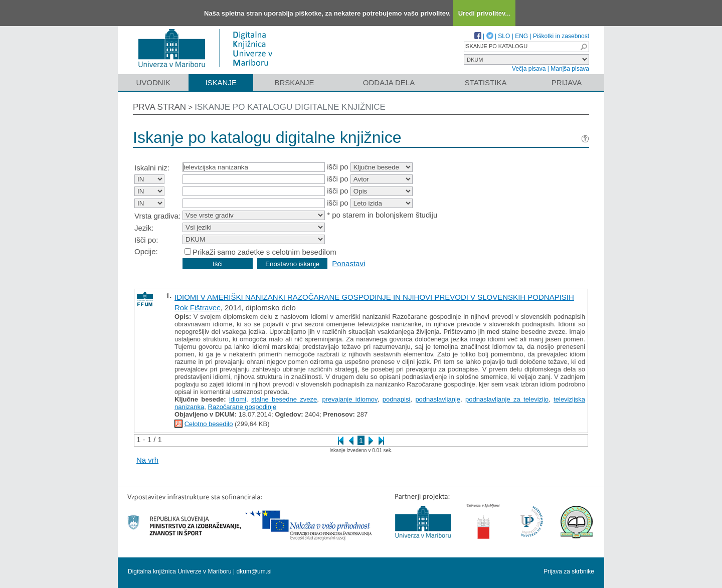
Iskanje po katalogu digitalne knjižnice (290, 107)
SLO (504, 36)
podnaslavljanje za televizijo (507, 399)
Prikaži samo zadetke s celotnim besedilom (264, 252)
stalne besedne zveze (284, 399)
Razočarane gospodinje (242, 407)
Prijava (567, 82)
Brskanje (294, 82)
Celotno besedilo (209, 424)
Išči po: (146, 240)
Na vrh (147, 460)
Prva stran (159, 107)
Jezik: (144, 228)
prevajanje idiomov (349, 399)
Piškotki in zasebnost (561, 36)
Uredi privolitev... (485, 13)
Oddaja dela (389, 82)
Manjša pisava (570, 69)
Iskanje (221, 82)
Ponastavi (348, 263)
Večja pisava (529, 69)
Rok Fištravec (198, 308)
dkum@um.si (254, 571)
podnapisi (397, 399)
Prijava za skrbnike (569, 571)
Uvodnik (153, 82)
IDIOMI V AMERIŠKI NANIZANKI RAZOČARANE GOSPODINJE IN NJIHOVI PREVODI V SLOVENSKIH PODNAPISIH (374, 297)
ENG (521, 36)
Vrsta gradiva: (157, 216)
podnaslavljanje (438, 399)
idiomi (238, 399)
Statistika (486, 82)
